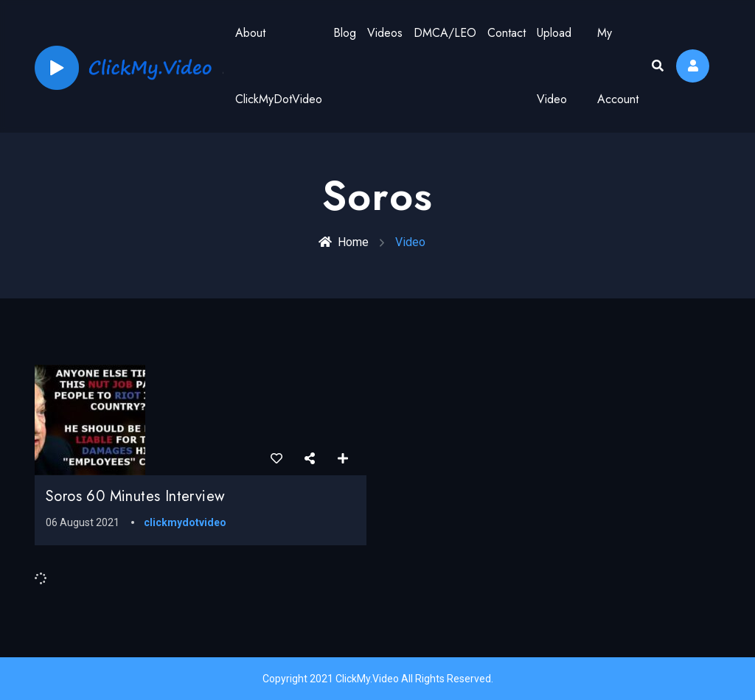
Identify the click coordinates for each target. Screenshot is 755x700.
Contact (507, 33)
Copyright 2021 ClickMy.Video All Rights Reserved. (378, 679)
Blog (345, 33)
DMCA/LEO (445, 33)
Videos (385, 33)
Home (344, 242)
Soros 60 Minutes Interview (135, 496)
